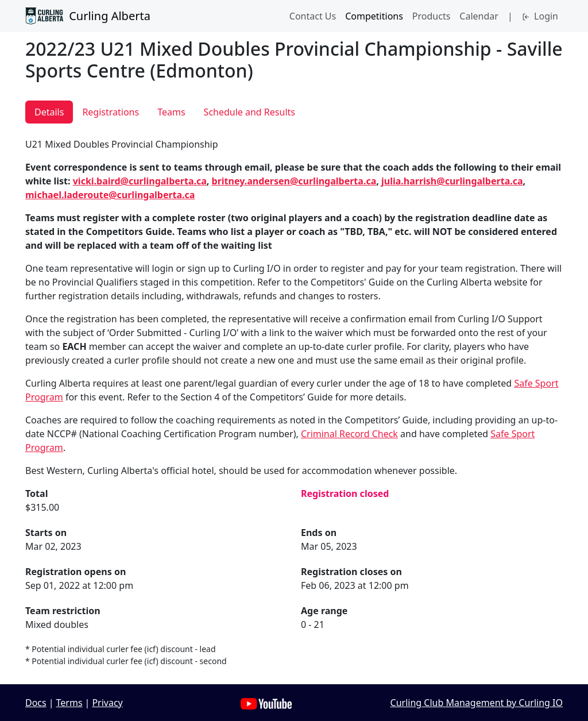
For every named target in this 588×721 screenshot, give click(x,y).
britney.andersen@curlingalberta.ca (294, 181)
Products (432, 16)
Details (49, 112)
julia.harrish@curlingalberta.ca (452, 181)
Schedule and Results (249, 112)
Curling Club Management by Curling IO (477, 703)
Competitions (374, 16)
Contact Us (313, 16)
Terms (69, 703)
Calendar (479, 16)
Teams (171, 112)
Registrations (111, 112)
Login (540, 16)
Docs (36, 703)
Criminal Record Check (349, 434)
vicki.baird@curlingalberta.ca (140, 181)
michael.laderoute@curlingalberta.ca (110, 195)
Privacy (107, 703)
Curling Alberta (88, 16)
